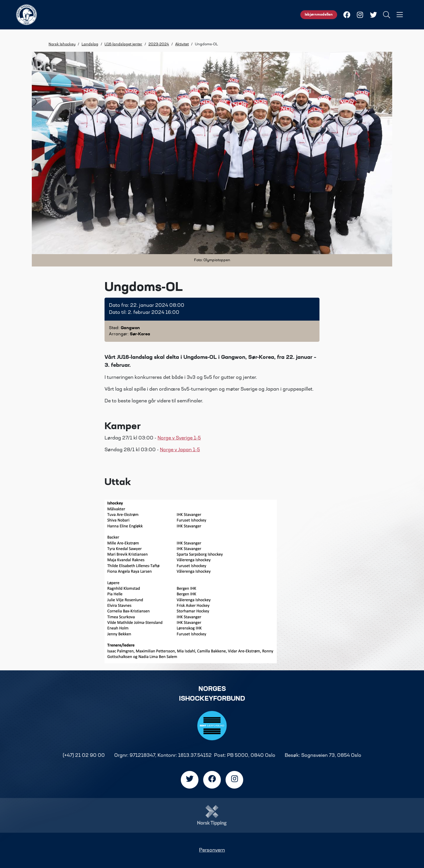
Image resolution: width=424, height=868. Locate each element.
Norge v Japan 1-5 (180, 450)
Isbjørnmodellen (319, 15)
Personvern (212, 850)
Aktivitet (182, 44)
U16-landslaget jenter (123, 44)
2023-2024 (159, 44)
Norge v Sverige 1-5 (179, 438)
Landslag (90, 44)
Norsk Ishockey (62, 44)
